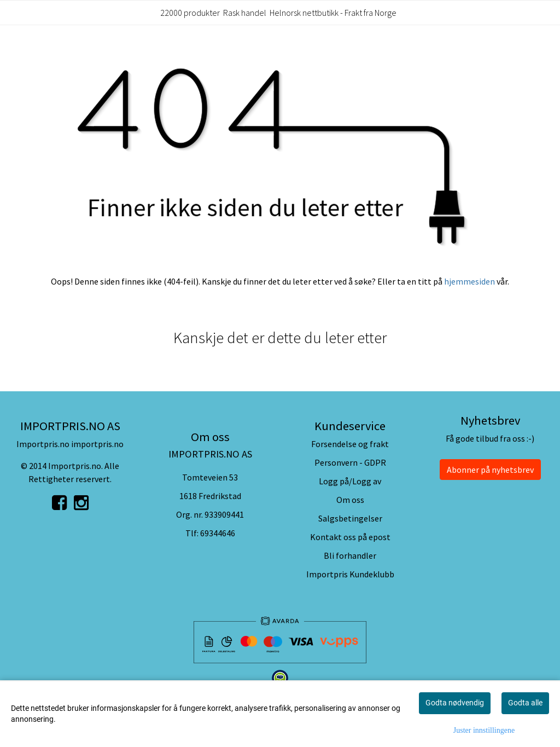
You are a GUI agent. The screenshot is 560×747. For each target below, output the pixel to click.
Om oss (350, 500)
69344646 (218, 533)
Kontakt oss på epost (350, 537)
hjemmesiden (469, 281)
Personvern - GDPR (350, 462)
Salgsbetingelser (350, 518)
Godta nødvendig (455, 703)
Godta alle (525, 703)
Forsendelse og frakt (350, 444)
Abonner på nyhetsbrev (490, 470)
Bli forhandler (350, 555)
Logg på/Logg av (350, 481)
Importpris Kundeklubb (350, 574)
